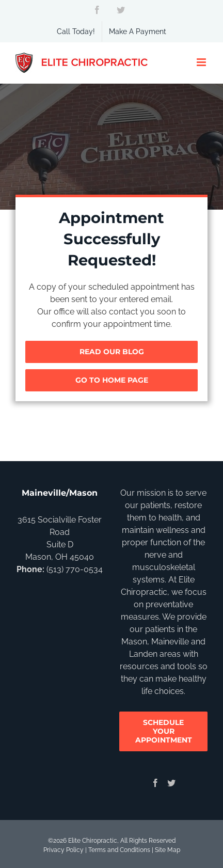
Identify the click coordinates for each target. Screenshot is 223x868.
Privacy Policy (63, 850)
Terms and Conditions (119, 850)
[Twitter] (171, 783)
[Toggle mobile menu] (202, 62)
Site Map (168, 850)
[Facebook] (155, 783)
